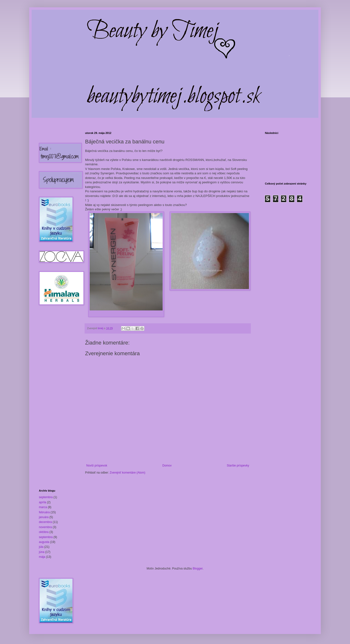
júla (41, 547)
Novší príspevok (97, 466)
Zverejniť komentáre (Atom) (127, 473)
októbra (44, 532)
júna (42, 552)
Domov (167, 466)
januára (44, 517)
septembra (46, 497)
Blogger (198, 569)
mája (42, 557)
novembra (45, 527)
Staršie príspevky (238, 466)
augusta (44, 542)
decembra (45, 522)
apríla (43, 502)
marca (43, 507)
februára (44, 512)
